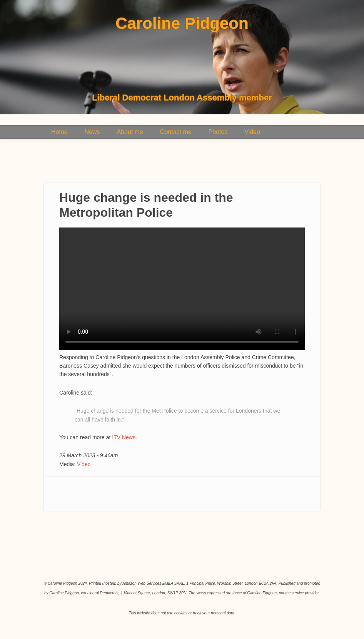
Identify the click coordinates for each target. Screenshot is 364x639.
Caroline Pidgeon (182, 23)
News (92, 132)
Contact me (176, 132)
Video (252, 132)
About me (130, 132)
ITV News (124, 437)
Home (59, 132)
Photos (218, 132)
